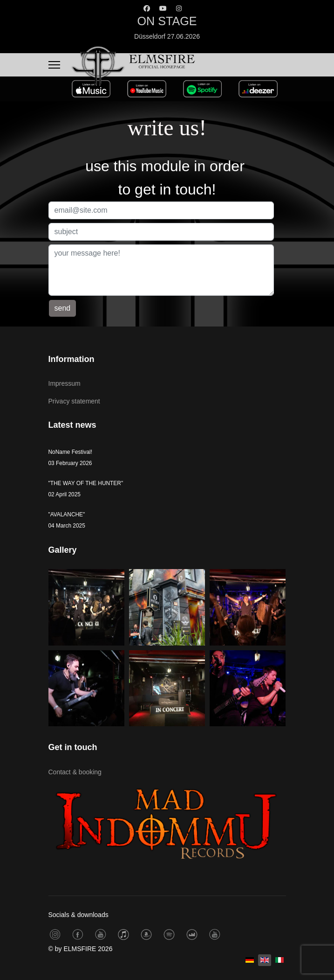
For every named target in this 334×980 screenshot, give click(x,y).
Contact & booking (75, 772)
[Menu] (54, 65)
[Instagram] (179, 8)
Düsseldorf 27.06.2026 (167, 36)
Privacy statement (74, 401)
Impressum (65, 383)
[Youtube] (163, 8)
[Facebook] (147, 8)
